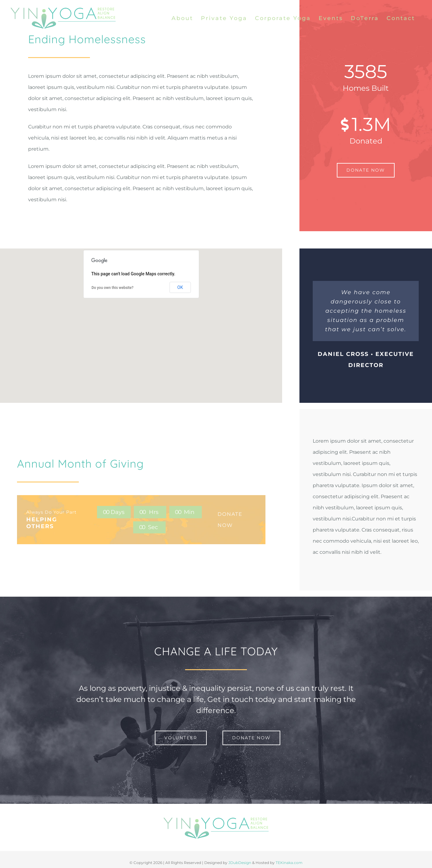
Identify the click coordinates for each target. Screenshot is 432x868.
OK (180, 287)
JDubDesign (240, 863)
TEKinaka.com (289, 863)
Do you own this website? (112, 288)
